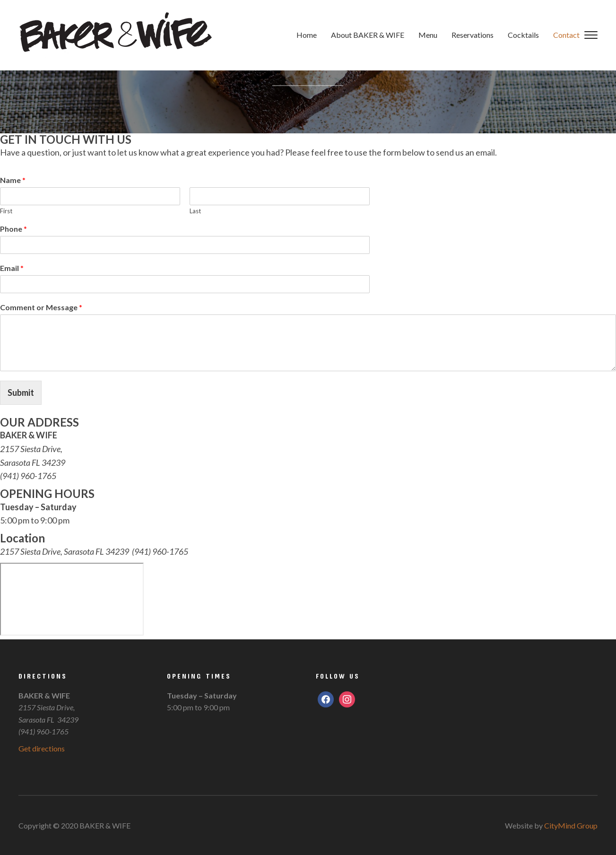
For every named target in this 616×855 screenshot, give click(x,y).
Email (12, 268)
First (6, 211)
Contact (566, 35)
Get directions (42, 748)
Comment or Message (41, 307)
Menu (428, 35)
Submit (21, 393)
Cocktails (523, 35)
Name (13, 180)
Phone (13, 229)
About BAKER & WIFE (368, 35)
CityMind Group (571, 825)
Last (195, 211)
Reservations (473, 35)
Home (307, 35)
